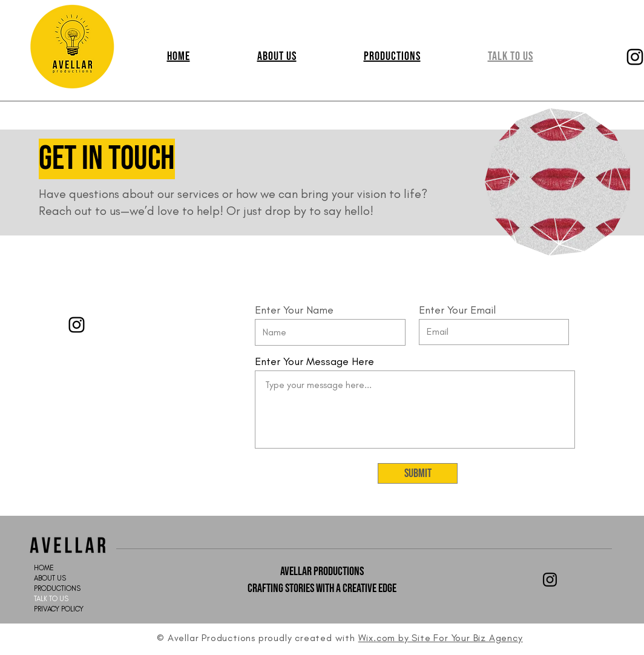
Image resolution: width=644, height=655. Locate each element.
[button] (392, 56)
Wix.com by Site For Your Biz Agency (441, 638)
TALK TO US (51, 599)
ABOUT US (50, 578)
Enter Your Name (294, 310)
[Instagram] (77, 325)
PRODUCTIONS (57, 588)
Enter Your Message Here (314, 361)
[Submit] (418, 473)
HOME (44, 568)
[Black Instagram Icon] (550, 580)
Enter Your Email (457, 310)
